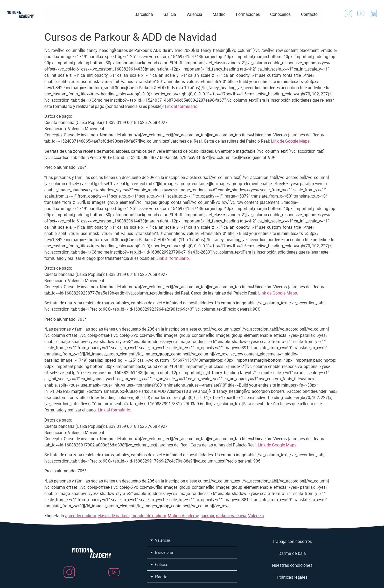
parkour (207, 516)
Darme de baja (292, 553)
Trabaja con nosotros (292, 541)
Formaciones (248, 14)
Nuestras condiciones (292, 565)
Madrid (219, 14)
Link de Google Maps (290, 141)
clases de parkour (114, 516)
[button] (192, 540)
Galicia (170, 14)
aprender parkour (81, 516)
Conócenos (280, 14)
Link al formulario (181, 106)
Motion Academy (183, 516)
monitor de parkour (149, 516)
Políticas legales (292, 577)
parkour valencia (231, 516)
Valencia (194, 14)
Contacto (309, 14)
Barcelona (144, 14)
